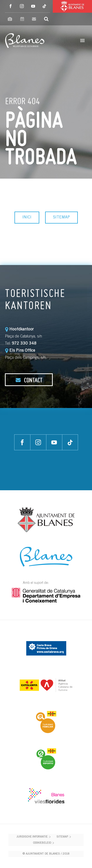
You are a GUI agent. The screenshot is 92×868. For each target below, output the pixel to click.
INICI (27, 217)
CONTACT (29, 380)
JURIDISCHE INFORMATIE (32, 837)
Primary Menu (82, 41)
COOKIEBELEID (42, 843)
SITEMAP (61, 217)
